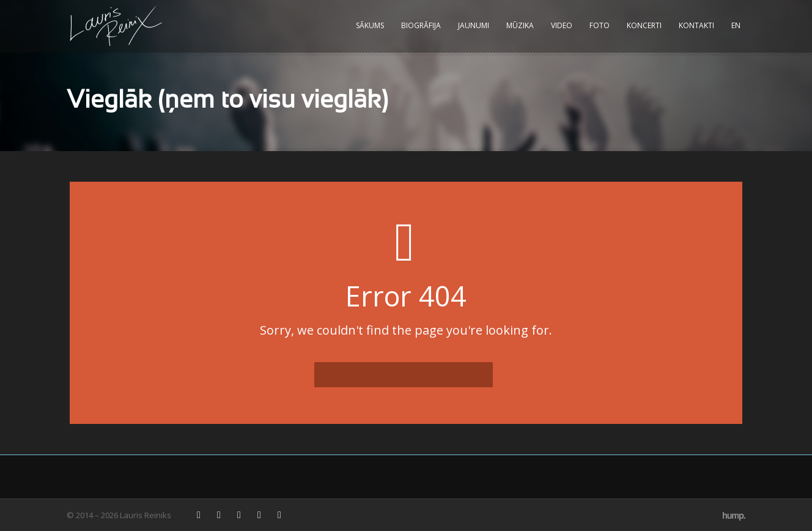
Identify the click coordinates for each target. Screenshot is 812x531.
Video (562, 25)
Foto (600, 25)
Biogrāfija (421, 25)
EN (736, 25)
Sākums (370, 25)
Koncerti (644, 25)
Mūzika (520, 25)
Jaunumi (474, 25)
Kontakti (696, 25)
